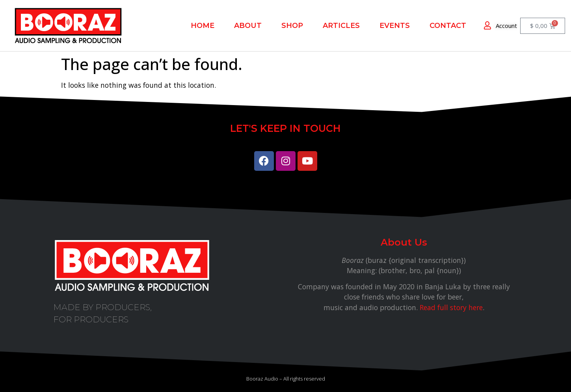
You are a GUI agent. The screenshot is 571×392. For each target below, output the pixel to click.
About (248, 26)
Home (203, 26)
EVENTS (395, 26)
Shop (292, 26)
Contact (448, 26)
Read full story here (451, 307)
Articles (341, 26)
